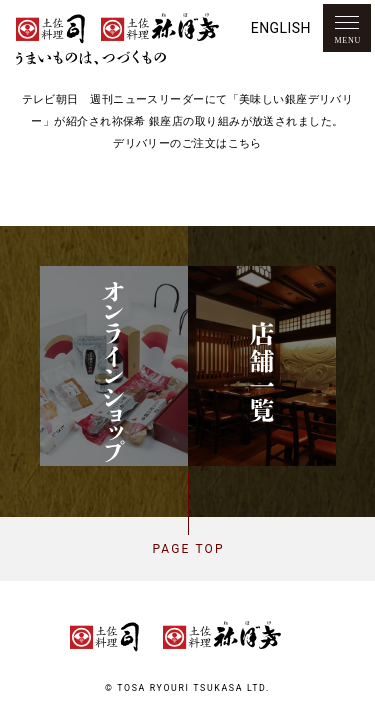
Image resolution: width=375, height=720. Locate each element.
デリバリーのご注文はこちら (187, 143)
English (281, 28)
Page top (187, 549)
